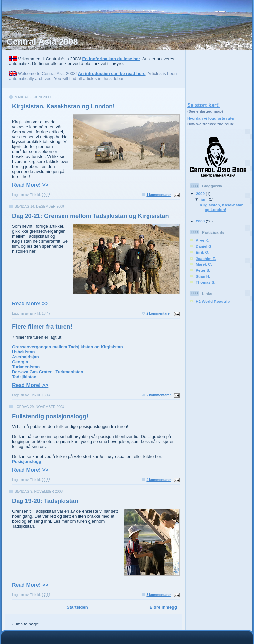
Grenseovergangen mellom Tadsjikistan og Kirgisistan (67, 347)
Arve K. (203, 240)
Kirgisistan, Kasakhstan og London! (63, 106)
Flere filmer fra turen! (42, 327)
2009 (201, 194)
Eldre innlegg (163, 607)
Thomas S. (206, 282)
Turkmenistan (26, 367)
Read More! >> (30, 185)
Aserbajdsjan (25, 357)
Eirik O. (203, 252)
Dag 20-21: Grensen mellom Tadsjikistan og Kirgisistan (90, 216)
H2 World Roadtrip (213, 301)
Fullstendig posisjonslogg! (50, 416)
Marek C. (204, 264)
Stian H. (203, 276)
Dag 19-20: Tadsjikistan (45, 501)
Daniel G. (204, 246)
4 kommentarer (159, 480)
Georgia (20, 362)
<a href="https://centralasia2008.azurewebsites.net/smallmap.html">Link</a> (219, 74)
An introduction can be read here (112, 74)
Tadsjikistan (24, 377)
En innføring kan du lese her (111, 59)
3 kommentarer (159, 595)
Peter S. (203, 270)
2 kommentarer (159, 314)
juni (205, 199)
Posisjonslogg (27, 461)
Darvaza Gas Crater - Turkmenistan (48, 372)
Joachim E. (206, 258)
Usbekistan (23, 352)
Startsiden (77, 607)
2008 (201, 221)
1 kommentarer (159, 195)
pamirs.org (241, 45)
